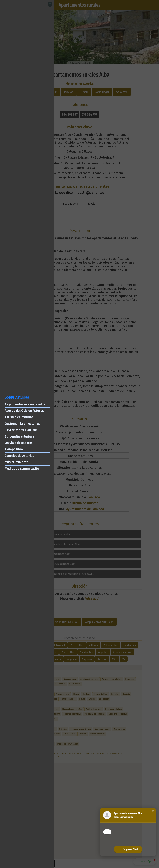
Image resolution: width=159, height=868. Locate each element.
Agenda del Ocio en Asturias (25, 411)
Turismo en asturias (19, 417)
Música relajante (16, 462)
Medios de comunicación (22, 469)
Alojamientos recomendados (25, 404)
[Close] (50, 4)
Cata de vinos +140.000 (21, 430)
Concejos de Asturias (19, 456)
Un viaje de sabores (19, 443)
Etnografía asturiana (19, 436)
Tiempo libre (14, 449)
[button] (153, 811)
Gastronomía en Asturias (22, 424)
